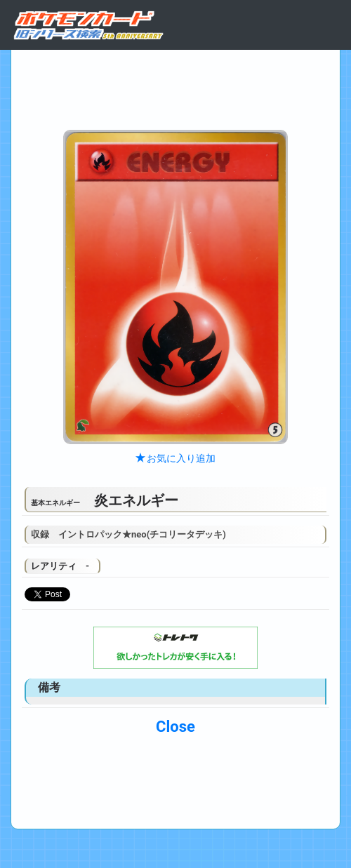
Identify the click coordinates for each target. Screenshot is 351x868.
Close (175, 727)
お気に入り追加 (175, 458)
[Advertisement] (175, 86)
